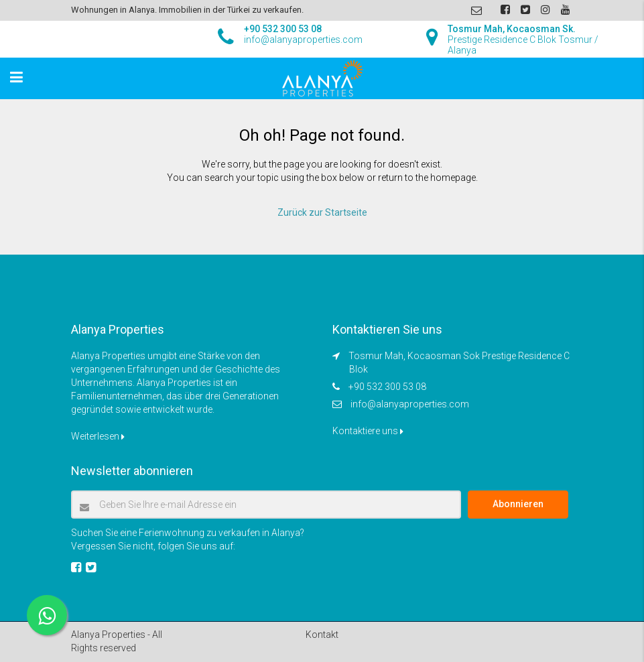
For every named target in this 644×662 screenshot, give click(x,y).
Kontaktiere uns (368, 431)
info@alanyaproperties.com (410, 404)
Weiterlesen (98, 436)
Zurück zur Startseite (322, 212)
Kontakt (322, 635)
